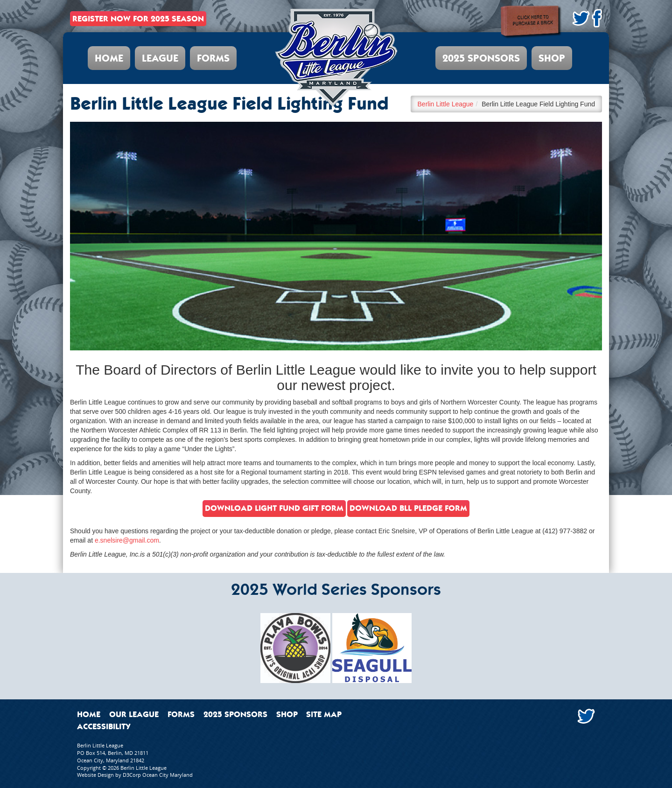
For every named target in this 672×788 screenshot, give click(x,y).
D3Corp (132, 775)
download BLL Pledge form (408, 508)
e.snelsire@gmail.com (127, 540)
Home (109, 58)
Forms (213, 58)
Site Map (324, 714)
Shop (552, 58)
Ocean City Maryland (168, 775)
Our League (134, 714)
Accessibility (104, 726)
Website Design (95, 775)
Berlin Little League (446, 104)
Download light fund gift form (274, 508)
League (160, 58)
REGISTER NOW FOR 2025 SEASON (138, 19)
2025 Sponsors (481, 58)
